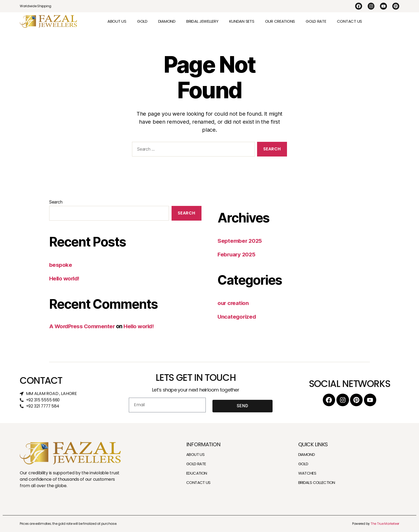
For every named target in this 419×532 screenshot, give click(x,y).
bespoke (61, 265)
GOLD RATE (316, 21)
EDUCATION (197, 473)
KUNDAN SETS (242, 21)
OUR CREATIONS (280, 21)
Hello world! (65, 278)
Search (56, 202)
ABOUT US (117, 21)
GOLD (142, 21)
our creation (234, 303)
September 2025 (240, 241)
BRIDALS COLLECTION (317, 482)
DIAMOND (167, 21)
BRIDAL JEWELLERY (202, 21)
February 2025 (237, 254)
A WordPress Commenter (83, 326)
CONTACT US (350, 21)
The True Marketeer (385, 524)
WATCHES (307, 473)
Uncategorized (237, 317)
